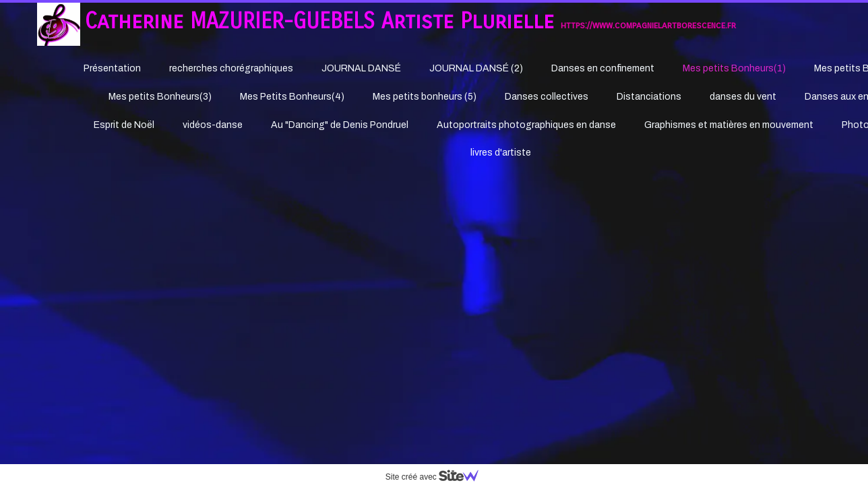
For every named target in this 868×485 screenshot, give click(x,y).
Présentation (112, 68)
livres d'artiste (501, 153)
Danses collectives (547, 97)
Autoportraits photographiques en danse (526, 125)
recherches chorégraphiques (231, 68)
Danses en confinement (603, 68)
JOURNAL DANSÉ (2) (476, 68)
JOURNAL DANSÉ (361, 68)
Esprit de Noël (124, 125)
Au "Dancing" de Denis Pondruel (340, 125)
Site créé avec (437, 477)
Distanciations (649, 97)
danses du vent (743, 97)
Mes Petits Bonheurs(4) (292, 97)
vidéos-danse (213, 125)
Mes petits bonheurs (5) (425, 97)
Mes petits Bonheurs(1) (734, 68)
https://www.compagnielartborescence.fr (648, 25)
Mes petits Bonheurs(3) (160, 97)
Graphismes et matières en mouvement (729, 125)
